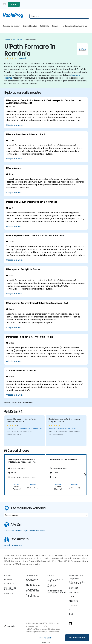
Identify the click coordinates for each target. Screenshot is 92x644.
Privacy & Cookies (46, 638)
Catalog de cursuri (11, 26)
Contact (14, 4)
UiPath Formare (30, 40)
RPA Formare (17, 40)
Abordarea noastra (32, 580)
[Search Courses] (59, 16)
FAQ (71, 610)
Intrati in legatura (77, 638)
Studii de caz (33, 585)
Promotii (9, 584)
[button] (85, 475)
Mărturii (73, 601)
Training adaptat (52, 586)
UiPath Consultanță (13, 545)
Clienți (73, 597)
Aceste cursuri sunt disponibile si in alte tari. (25, 531)
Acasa (8, 40)
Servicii (55, 26)
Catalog (9, 579)
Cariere (73, 605)
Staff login (46, 643)
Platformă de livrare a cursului (57, 592)
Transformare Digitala (55, 580)
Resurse (9, 594)
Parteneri (74, 592)
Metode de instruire (10, 589)
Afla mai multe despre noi (75, 26)
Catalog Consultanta (33, 596)
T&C (71, 614)
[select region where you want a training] (46, 515)
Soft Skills (44, 26)
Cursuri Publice (30, 26)
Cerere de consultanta (33, 590)
